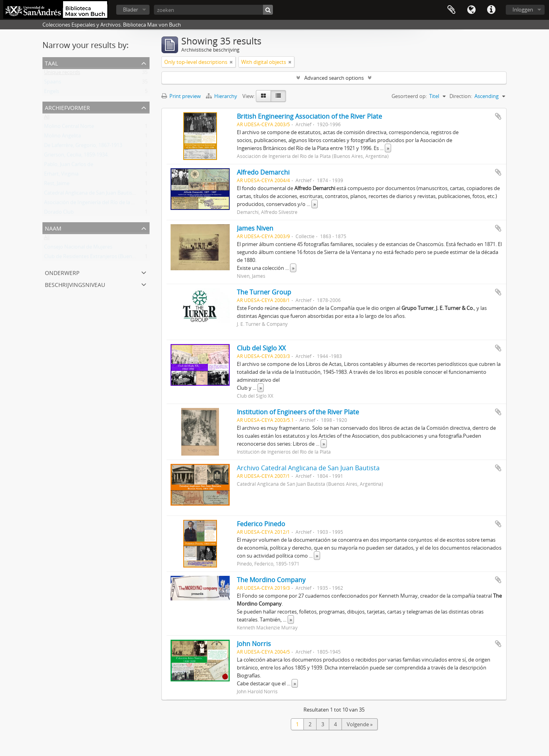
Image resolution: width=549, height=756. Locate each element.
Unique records (62, 74)
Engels (52, 93)
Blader (131, 10)
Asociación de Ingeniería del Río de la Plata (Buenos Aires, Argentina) (124, 204)
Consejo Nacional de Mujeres (78, 248)
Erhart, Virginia (61, 175)
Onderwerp (62, 272)
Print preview (181, 96)
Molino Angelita (62, 137)
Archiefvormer (67, 107)
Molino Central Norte (69, 128)
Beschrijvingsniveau (75, 284)
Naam (53, 228)
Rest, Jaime (57, 185)
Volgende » (360, 724)
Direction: (461, 96)
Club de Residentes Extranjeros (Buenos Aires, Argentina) (111, 258)
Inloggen (523, 10)
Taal (471, 10)
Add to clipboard (498, 116)
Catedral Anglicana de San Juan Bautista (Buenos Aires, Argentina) (121, 194)
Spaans (53, 83)
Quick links (491, 10)
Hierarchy (222, 96)
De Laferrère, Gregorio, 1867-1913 (83, 147)
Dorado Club (59, 214)
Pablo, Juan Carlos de (69, 166)
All (47, 118)
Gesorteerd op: (409, 96)
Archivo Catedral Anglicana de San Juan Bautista (308, 468)
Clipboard (451, 10)
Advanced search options (334, 78)
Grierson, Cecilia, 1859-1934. (76, 156)
